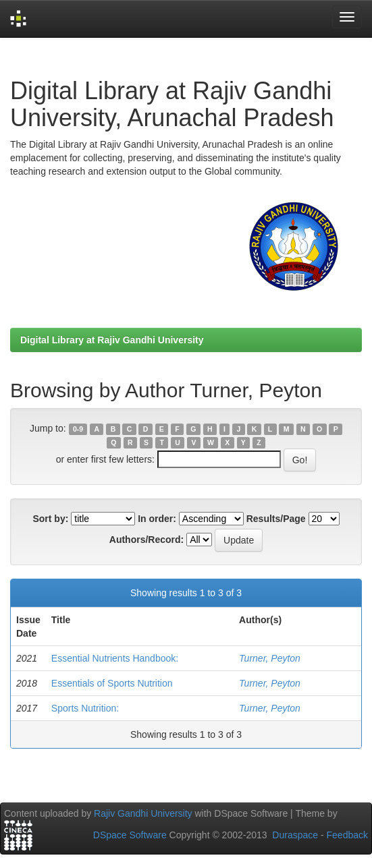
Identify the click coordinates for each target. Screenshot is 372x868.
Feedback (347, 835)
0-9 (78, 429)
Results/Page (276, 519)
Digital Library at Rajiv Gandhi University (112, 340)
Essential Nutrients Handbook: (115, 658)
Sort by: (50, 519)
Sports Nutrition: (85, 708)
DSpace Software (130, 835)
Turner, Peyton (270, 658)
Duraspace (295, 835)
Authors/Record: (147, 540)
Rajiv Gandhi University (143, 813)
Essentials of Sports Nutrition (112, 683)
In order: (157, 519)
